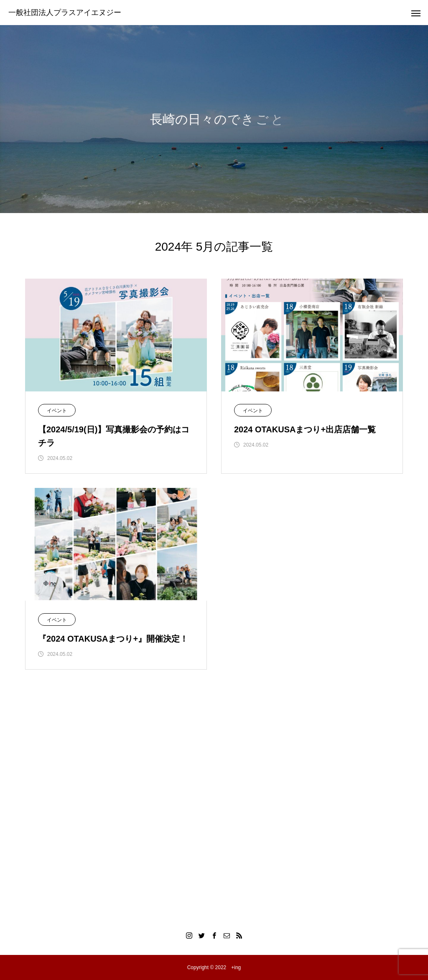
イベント (57, 411)
